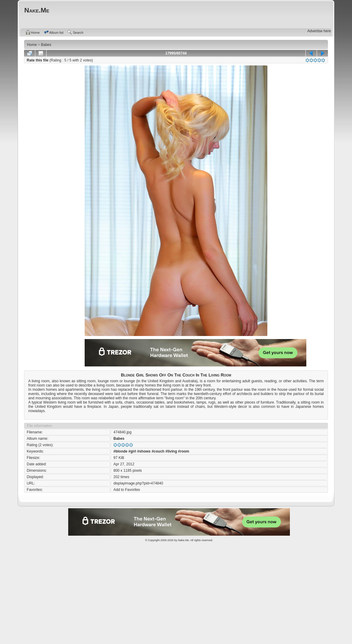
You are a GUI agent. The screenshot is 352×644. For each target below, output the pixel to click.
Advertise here (319, 31)
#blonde (120, 451)
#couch (158, 451)
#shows (144, 451)
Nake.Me (183, 540)
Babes (119, 439)
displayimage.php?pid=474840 (138, 483)
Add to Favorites (127, 490)
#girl (132, 451)
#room (184, 451)
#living (171, 451)
